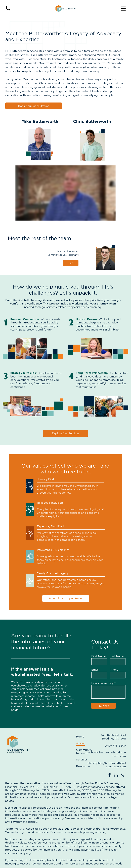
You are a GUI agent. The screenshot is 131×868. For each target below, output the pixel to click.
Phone (114, 670)
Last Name (117, 656)
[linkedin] (116, 776)
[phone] (123, 776)
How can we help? (103, 683)
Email (95, 670)
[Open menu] (123, 9)
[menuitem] (84, 737)
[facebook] (110, 776)
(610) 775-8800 (115, 746)
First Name (99, 656)
